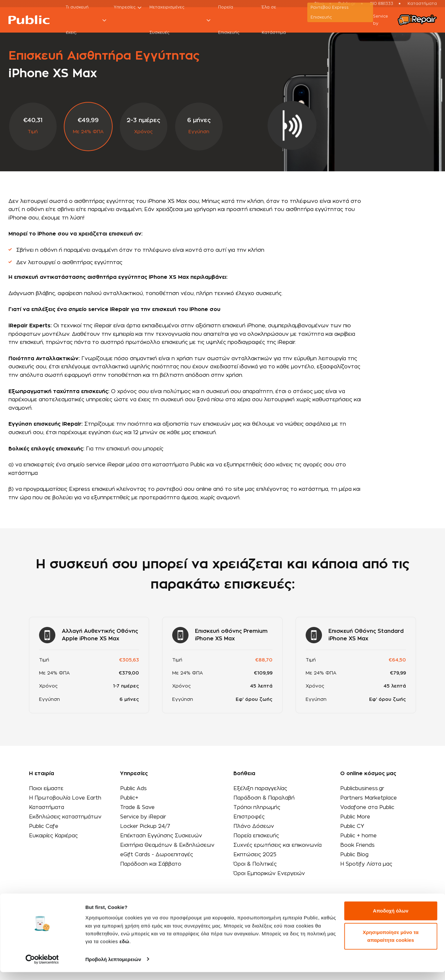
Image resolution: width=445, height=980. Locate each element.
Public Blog (353, 855)
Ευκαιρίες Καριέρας (54, 836)
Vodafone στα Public (367, 807)
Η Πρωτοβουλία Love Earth (65, 798)
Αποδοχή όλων (390, 919)
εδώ (124, 949)
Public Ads (133, 788)
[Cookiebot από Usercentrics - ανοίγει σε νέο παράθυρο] (42, 967)
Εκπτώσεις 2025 (255, 855)
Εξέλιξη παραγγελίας (260, 788)
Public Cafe (44, 826)
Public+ (129, 798)
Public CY (351, 826)
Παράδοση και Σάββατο (151, 864)
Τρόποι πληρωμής (257, 807)
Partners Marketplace (368, 798)
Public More (354, 817)
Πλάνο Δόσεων (253, 826)
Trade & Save (138, 807)
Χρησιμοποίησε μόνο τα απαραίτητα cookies (390, 944)
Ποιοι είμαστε (46, 788)
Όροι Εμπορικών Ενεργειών (269, 873)
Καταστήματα (47, 807)
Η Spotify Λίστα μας (365, 864)
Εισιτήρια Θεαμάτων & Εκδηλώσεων (168, 845)
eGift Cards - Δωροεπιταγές (157, 855)
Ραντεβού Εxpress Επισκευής (331, 12)
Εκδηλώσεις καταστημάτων (66, 817)
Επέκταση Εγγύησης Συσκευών (161, 836)
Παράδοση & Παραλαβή (264, 798)
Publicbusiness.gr (361, 788)
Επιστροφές (249, 817)
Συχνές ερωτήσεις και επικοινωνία (277, 845)
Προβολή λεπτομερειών (113, 967)
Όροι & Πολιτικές (255, 864)
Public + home (358, 836)
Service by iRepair (144, 817)
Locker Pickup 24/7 (145, 826)
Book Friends (357, 845)
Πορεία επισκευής (256, 836)
